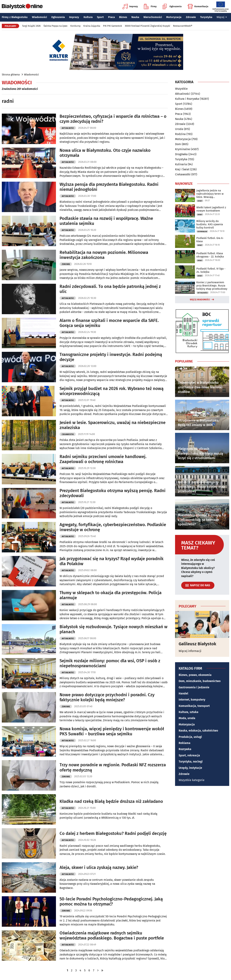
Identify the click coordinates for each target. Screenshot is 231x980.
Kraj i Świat (182, 169)
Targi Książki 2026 (31, 26)
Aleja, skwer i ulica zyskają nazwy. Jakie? (99, 867)
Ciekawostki (68, 434)
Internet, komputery (192, 700)
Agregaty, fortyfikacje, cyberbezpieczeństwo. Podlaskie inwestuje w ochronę (113, 527)
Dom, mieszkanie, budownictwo (200, 681)
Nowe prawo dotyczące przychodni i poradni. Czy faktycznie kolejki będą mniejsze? (107, 697)
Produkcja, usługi (190, 737)
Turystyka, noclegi (191, 762)
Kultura (88, 17)
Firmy (150, 6)
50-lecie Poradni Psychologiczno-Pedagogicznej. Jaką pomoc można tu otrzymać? (111, 902)
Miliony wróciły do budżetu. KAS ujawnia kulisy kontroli (210, 224)
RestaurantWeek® (183, 26)
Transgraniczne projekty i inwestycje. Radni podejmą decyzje (111, 357)
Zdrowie (191, 17)
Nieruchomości (153, 17)
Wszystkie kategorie (192, 780)
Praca (111, 17)
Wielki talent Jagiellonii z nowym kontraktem (211, 209)
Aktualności (68, 128)
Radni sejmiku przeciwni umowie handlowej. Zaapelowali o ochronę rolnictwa (103, 459)
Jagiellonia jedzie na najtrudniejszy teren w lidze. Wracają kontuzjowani (210, 194)
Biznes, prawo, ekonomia (195, 675)
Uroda (179, 129)
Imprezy (130, 6)
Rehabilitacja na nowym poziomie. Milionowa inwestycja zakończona (104, 255)
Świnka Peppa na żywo (55, 26)
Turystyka (206, 17)
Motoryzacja (174, 17)
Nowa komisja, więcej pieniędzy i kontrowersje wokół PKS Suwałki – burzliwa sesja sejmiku (112, 731)
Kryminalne (183, 149)
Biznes (123, 17)
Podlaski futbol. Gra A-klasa (210, 240)
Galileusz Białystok (197, 644)
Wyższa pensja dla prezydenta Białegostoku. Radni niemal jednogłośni (109, 187)
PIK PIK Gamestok (113, 26)
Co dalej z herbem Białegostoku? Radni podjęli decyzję (113, 833)
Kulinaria (181, 164)
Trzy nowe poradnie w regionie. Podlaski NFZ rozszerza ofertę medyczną (113, 767)
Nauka (135, 17)
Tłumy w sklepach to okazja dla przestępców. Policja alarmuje (111, 595)
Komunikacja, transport (194, 706)
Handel (183, 693)
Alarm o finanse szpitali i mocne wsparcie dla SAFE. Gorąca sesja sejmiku (109, 323)
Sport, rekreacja (189, 755)
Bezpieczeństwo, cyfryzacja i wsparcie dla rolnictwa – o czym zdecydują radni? (113, 119)
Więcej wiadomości (200, 300)
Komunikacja (198, 6)
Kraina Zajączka (92, 26)
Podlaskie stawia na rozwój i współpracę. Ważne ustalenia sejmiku (106, 221)
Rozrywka (185, 749)
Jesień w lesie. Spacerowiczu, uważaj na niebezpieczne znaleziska (113, 425)
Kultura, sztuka (188, 712)
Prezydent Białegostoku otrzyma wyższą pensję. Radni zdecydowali (113, 493)
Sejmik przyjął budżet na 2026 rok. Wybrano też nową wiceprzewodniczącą (112, 391)
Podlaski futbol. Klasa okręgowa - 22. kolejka (210, 255)
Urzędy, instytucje (190, 768)
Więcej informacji (190, 651)
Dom (178, 144)
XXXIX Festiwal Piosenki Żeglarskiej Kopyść (148, 26)
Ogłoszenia (172, 6)
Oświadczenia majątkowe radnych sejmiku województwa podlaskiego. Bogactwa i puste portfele (112, 936)
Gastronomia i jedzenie (194, 687)
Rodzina (180, 134)
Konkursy (75, 26)
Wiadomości (39, 17)
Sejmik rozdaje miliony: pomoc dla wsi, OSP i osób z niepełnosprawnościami (110, 663)
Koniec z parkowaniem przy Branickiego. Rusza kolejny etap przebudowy (212, 286)
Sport (100, 17)
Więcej (222, 17)
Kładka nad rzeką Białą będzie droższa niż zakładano (111, 801)
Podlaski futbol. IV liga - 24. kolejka (211, 270)
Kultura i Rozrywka (187, 99)
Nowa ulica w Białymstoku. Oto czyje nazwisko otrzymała (105, 153)
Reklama (185, 743)
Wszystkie (181, 89)
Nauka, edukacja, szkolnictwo (198, 731)
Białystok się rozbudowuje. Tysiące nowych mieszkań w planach (114, 629)
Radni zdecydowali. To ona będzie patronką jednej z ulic (110, 289)
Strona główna (11, 75)
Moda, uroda (187, 718)
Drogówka (181, 154)
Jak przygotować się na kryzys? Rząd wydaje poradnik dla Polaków (112, 561)
